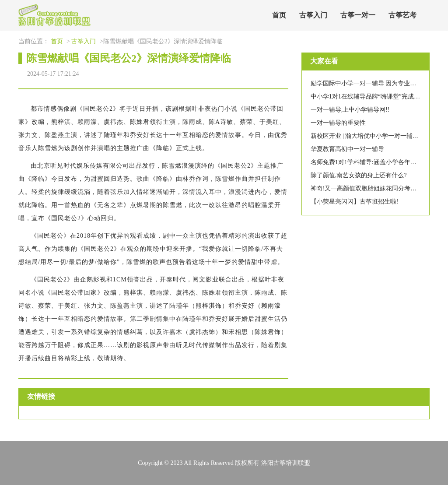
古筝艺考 (402, 15)
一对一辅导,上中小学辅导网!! (350, 110)
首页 (279, 15)
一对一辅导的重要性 (338, 123)
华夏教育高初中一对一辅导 (347, 149)
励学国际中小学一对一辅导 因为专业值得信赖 (373, 83)
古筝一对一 (358, 15)
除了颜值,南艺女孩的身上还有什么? (359, 175)
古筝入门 (313, 15)
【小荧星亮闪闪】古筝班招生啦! (355, 202)
